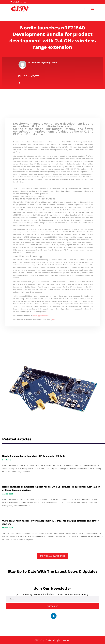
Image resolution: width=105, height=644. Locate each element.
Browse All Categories (52, 556)
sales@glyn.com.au (42, 306)
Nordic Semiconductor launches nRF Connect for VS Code (34, 456)
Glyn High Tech (49, 62)
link (53, 310)
